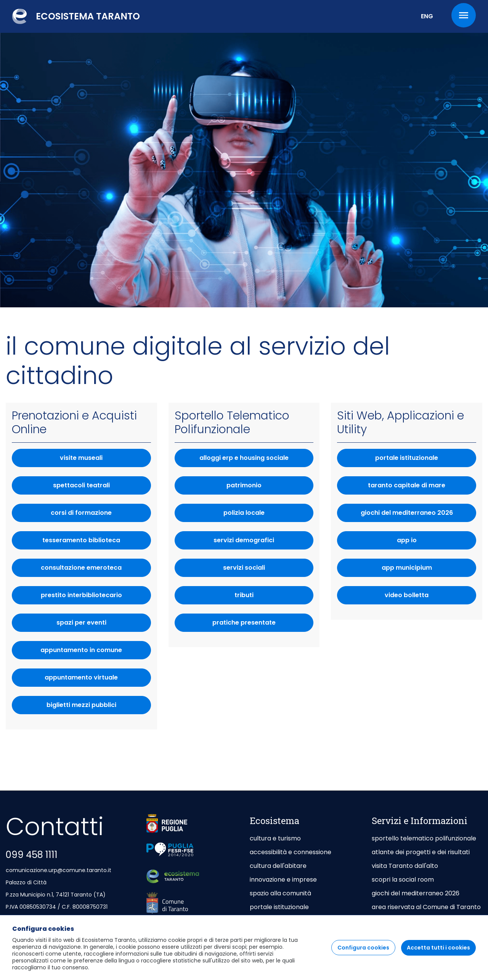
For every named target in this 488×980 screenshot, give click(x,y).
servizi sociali (268, 570)
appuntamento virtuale (98, 680)
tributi (274, 597)
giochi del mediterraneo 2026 (418, 515)
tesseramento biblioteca (81, 540)
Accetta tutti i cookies (438, 958)
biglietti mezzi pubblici (99, 707)
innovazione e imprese (283, 880)
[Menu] (464, 15)
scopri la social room (403, 880)
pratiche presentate (263, 625)
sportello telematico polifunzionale (424, 838)
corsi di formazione (81, 513)
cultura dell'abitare (278, 866)
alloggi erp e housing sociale (256, 460)
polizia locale (268, 515)
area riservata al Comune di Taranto (426, 907)
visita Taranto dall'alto (405, 866)
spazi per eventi (81, 623)
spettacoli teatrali (81, 485)
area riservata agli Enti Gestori (418, 921)
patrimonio (270, 488)
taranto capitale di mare (422, 488)
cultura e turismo (275, 838)
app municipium (429, 570)
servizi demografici (263, 542)
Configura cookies (363, 958)
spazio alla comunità (280, 893)
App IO (437, 542)
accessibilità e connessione (291, 852)
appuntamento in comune (96, 652)
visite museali (81, 458)
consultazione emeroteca (81, 568)
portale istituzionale (426, 460)
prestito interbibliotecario (81, 595)
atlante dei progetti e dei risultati (421, 852)
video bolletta (430, 597)
